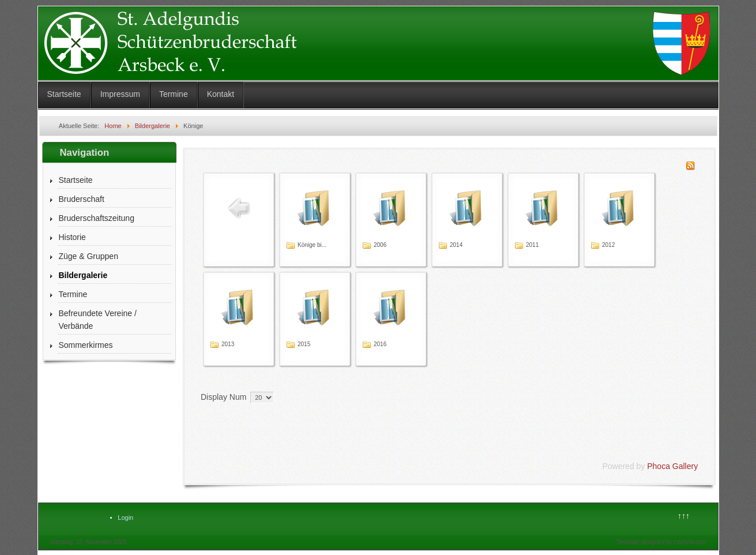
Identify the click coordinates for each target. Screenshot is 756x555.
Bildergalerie (83, 275)
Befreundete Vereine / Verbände (97, 320)
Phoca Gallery (672, 466)
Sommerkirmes (85, 345)
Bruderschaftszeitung (96, 218)
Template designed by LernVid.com (661, 542)
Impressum (120, 94)
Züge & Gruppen (88, 256)
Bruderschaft (81, 199)
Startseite (64, 94)
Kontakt (221, 94)
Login (125, 517)
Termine (174, 94)
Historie (72, 237)
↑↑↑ (684, 516)
